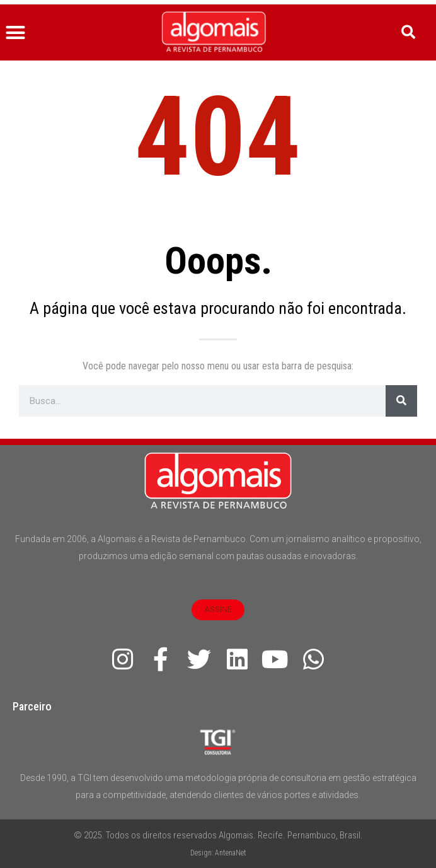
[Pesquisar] (401, 401)
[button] (16, 33)
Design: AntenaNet (218, 853)
